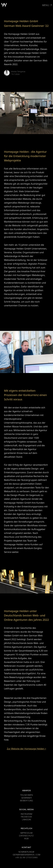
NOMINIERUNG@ (26, 852)
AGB (26, 839)
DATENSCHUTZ (26, 836)
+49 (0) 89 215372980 (27, 858)
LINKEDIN (27, 820)
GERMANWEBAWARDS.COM (26, 855)
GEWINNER (27, 798)
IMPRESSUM (27, 833)
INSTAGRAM (27, 814)
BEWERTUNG (26, 801)
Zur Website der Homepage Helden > (26, 749)
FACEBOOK (26, 817)
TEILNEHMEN (26, 795)
